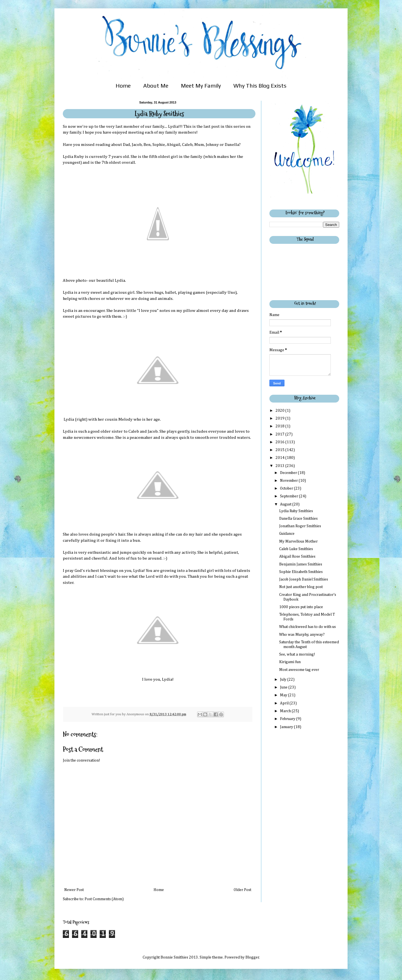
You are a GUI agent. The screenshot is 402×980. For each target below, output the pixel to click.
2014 (280, 458)
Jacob (137, 145)
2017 (280, 434)
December (289, 473)
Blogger (252, 957)
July (284, 680)
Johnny (212, 145)
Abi (170, 145)
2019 (280, 418)
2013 (280, 466)
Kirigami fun (290, 662)
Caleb (187, 145)
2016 (280, 442)
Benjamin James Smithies (301, 564)
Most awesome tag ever (299, 670)
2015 (280, 450)
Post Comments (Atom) (104, 899)
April (285, 703)
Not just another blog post (301, 587)
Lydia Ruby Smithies (296, 511)
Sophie (159, 145)
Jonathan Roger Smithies (300, 526)
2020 (280, 411)
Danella (232, 145)
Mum (199, 145)
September (289, 496)
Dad (126, 145)
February (288, 719)
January (287, 727)
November (289, 481)
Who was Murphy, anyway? (302, 635)
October (287, 488)
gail (177, 145)
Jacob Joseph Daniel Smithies (304, 579)
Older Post (242, 890)
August (286, 504)
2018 (280, 426)
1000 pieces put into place (301, 607)
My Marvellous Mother (298, 541)
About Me (156, 86)
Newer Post (74, 890)
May (284, 695)
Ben (147, 145)
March (286, 711)
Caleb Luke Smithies (296, 549)
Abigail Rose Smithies (297, 557)
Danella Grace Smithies (298, 519)
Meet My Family (201, 86)
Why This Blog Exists (260, 86)
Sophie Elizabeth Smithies (301, 572)
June (284, 687)
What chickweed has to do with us (308, 627)
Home (123, 86)
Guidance (287, 534)
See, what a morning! (297, 654)
